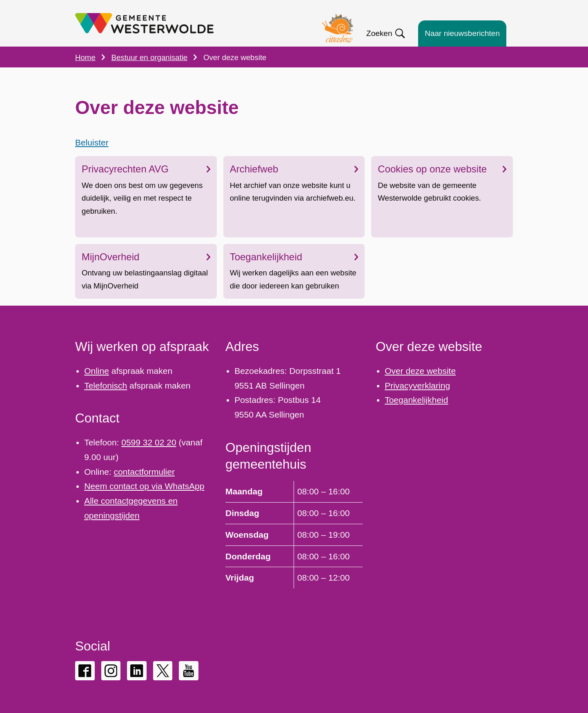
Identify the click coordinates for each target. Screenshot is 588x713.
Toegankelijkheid (294, 257)
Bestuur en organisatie (150, 57)
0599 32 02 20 (149, 442)
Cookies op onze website (442, 169)
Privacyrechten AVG (146, 169)
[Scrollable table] (294, 534)
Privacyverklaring (417, 386)
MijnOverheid (146, 257)
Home (85, 57)
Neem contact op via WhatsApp (144, 486)
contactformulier (144, 472)
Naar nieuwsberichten (462, 33)
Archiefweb (294, 169)
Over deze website (420, 371)
